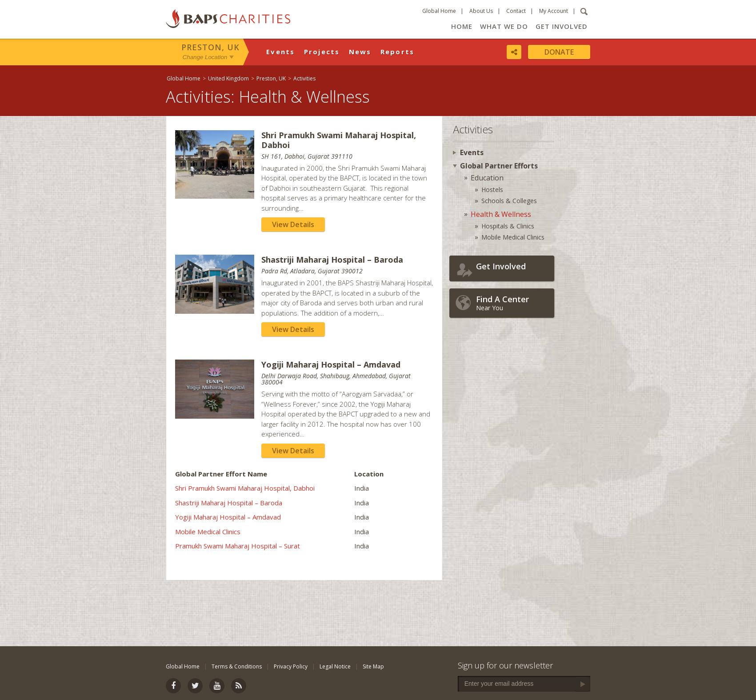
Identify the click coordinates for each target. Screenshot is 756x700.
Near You (513, 303)
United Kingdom (228, 78)
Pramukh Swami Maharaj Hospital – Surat (238, 546)
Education (487, 178)
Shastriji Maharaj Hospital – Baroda (229, 503)
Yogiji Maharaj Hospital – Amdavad (228, 517)
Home (462, 26)
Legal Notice (335, 666)
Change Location (205, 57)
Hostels (492, 190)
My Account (554, 11)
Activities (304, 78)
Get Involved (562, 26)
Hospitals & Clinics (508, 226)
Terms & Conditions (237, 666)
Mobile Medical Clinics (208, 532)
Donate (559, 52)
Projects (322, 52)
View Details (293, 224)
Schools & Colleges (509, 201)
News (360, 52)
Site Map (373, 666)
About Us (481, 11)
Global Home (439, 11)
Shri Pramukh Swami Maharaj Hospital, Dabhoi (245, 488)
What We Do (504, 26)
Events (281, 52)
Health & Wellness (501, 214)
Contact (516, 11)
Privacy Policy (291, 666)
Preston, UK (210, 47)
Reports (398, 52)
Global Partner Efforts (499, 166)
